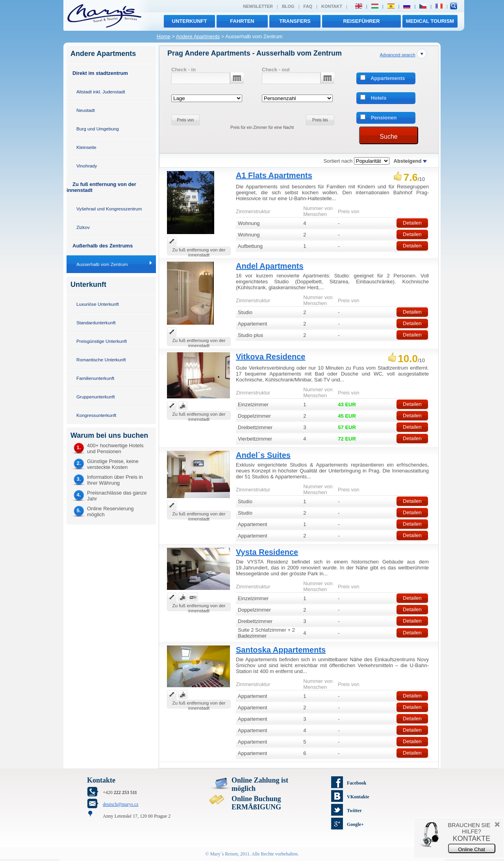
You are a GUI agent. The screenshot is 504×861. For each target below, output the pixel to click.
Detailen (412, 223)
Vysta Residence (267, 552)
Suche (388, 137)
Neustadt (86, 110)
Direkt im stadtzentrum (100, 73)
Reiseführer (361, 21)
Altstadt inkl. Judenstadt (101, 92)
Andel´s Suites (263, 455)
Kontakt (332, 6)
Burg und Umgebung (98, 129)
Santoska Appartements (281, 650)
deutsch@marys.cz (121, 804)
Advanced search (397, 55)
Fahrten (242, 21)
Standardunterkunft (96, 323)
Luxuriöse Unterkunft (98, 304)
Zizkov (83, 227)
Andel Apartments (270, 266)
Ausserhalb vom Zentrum (102, 264)
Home (164, 36)
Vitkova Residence (271, 357)
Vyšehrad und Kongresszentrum (109, 209)
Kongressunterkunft (96, 415)
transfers (295, 21)
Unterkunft (190, 21)
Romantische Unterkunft (101, 360)
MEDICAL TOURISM (430, 21)
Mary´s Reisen (224, 854)
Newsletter (258, 6)
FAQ (308, 6)
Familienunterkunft (95, 378)
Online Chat (472, 849)
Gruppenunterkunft (95, 397)
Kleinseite (86, 147)
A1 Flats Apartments (274, 175)
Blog (288, 6)
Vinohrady (87, 166)
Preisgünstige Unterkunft (102, 341)
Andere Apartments (198, 36)
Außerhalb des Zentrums (103, 246)
